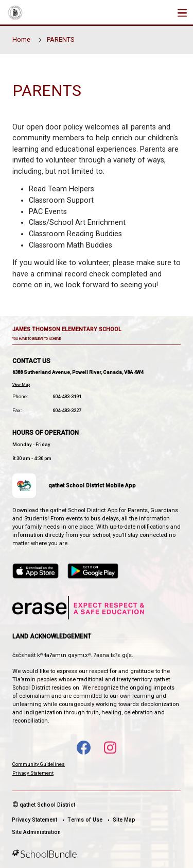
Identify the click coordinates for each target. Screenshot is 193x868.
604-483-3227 (67, 410)
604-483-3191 (67, 396)
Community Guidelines (39, 764)
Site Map (124, 820)
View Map (21, 384)
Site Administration (36, 832)
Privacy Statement (33, 773)
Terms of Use (85, 820)
